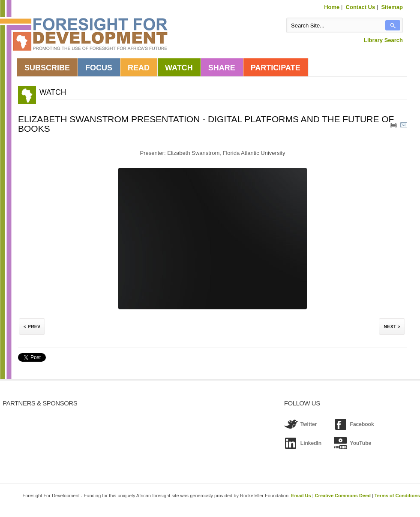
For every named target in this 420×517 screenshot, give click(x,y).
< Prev (32, 327)
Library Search (383, 40)
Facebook (362, 424)
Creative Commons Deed (343, 496)
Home (332, 7)
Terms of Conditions (397, 496)
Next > (392, 327)
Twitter (309, 424)
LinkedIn (311, 443)
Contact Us (361, 7)
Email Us (301, 496)
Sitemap (392, 7)
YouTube (361, 443)
